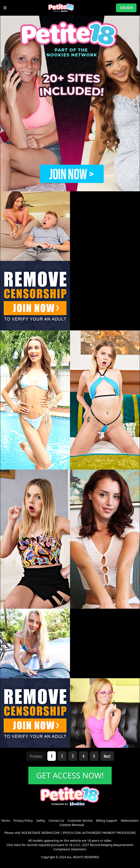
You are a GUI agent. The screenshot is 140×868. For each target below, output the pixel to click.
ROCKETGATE (31, 833)
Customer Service (80, 821)
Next (107, 756)
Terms (6, 821)
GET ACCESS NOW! (70, 776)
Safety (41, 821)
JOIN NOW (126, 8)
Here (17, 845)
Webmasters (130, 821)
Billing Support (107, 821)
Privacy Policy (23, 821)
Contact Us (56, 821)
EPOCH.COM (72, 833)
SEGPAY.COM (50, 833)
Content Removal (72, 825)
